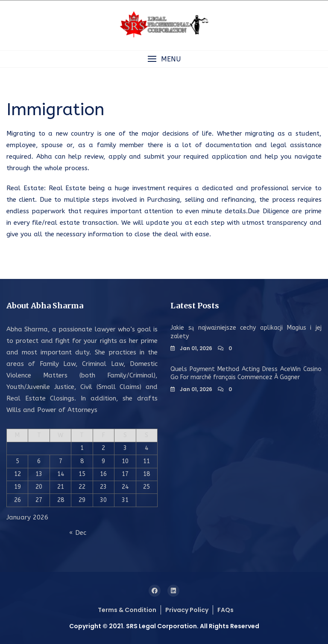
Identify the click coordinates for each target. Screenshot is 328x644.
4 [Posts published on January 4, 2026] (146, 448)
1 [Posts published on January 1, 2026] (82, 448)
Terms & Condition (127, 610)
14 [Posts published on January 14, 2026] (61, 474)
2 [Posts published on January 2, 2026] (103, 448)
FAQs (225, 610)
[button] (164, 59)
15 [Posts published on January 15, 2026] (82, 474)
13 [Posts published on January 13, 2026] (39, 474)
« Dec (78, 533)
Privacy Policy (187, 610)
